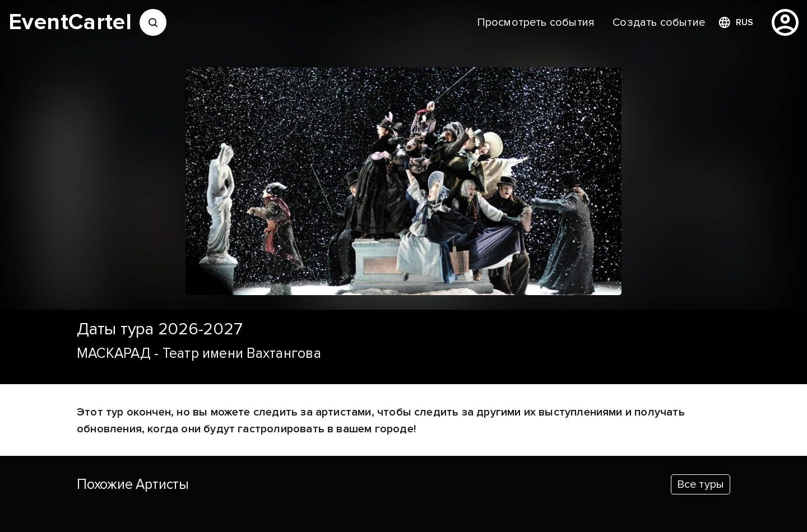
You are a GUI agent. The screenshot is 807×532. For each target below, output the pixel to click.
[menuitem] (536, 22)
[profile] (785, 22)
